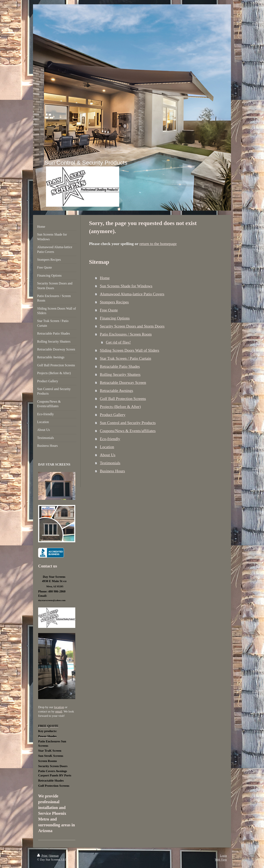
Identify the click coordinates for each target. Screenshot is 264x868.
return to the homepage (158, 244)
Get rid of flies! (118, 342)
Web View (221, 860)
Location (107, 447)
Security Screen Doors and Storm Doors (132, 326)
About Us (108, 455)
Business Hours (112, 471)
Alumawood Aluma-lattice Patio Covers (132, 294)
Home (105, 278)
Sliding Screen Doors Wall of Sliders (130, 350)
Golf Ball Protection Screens (123, 399)
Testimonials (110, 463)
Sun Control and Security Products (128, 423)
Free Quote (109, 310)
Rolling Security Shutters (120, 374)
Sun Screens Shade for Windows (126, 286)
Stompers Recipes (114, 302)
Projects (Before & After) (120, 407)
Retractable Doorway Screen (123, 383)
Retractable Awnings (116, 391)
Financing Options (115, 318)
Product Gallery (113, 415)
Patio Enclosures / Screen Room (126, 334)
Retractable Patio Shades (120, 366)
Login (223, 856)
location (59, 707)
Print (42, 856)
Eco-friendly (110, 439)
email (59, 711)
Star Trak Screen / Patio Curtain (126, 358)
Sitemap (54, 856)
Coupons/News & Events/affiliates (128, 431)
